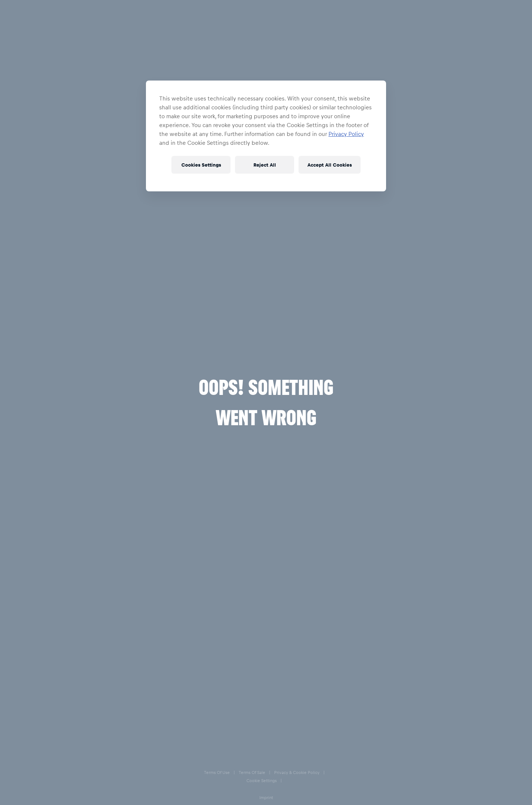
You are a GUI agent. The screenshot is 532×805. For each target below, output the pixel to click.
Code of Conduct (422, 798)
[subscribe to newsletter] (134, 744)
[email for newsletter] (75, 744)
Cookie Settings (244, 798)
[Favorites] (498, 13)
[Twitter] (424, 742)
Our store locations (416, 712)
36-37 (496, 103)
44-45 (386, 103)
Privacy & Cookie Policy (200, 798)
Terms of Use (127, 798)
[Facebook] (396, 742)
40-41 (441, 103)
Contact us (406, 697)
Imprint (272, 798)
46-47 (359, 103)
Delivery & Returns (299, 713)
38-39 (469, 103)
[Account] (481, 13)
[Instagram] (410, 742)
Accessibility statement (378, 798)
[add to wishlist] (496, 129)
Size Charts (289, 727)
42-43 (414, 103)
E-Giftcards (289, 742)
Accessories (65, 35)
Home (30, 35)
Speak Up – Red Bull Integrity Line (317, 798)
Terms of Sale (158, 798)
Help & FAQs (291, 698)
